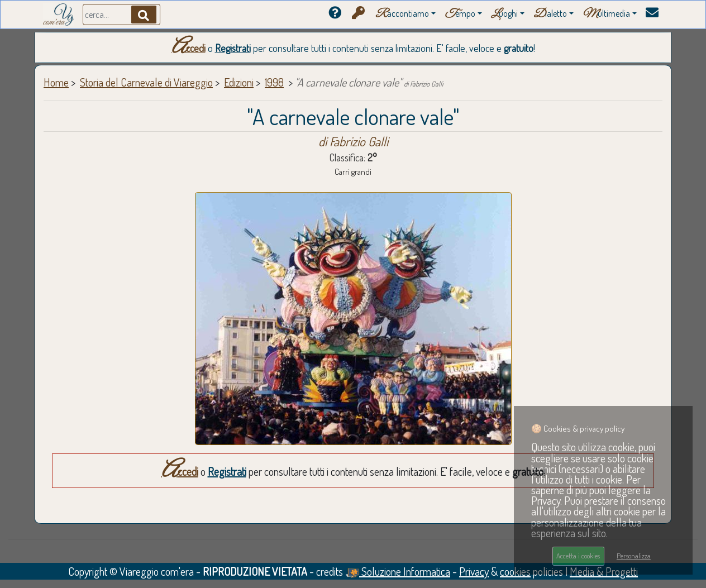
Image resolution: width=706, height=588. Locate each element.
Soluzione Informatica (398, 571)
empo (460, 14)
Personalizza (634, 556)
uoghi (504, 14)
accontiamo (402, 14)
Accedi (189, 48)
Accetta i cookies (578, 556)
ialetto (550, 14)
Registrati (233, 48)
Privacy (474, 571)
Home (56, 82)
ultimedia (606, 14)
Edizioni (239, 82)
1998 (274, 82)
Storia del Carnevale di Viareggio (146, 82)
